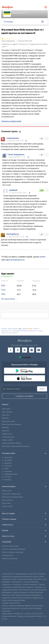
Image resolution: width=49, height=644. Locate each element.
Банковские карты (9, 421)
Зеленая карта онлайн (10, 546)
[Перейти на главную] (7, 7)
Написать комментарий (11, 121)
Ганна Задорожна (8, 41)
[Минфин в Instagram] (32, 350)
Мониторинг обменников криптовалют (16, 446)
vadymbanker (13, 138)
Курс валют (6, 409)
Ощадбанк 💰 (27, 329)
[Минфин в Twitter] (25, 350)
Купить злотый (7, 506)
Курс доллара (7, 412)
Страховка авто (8, 555)
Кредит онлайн (7, 440)
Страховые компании (10, 559)
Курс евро (6, 415)
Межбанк (5, 428)
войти (43, 257)
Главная (4, 329)
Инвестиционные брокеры (11, 424)
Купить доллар (7, 500)
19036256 (13, 190)
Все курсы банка (8, 299)
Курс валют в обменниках (11, 494)
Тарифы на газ (7, 434)
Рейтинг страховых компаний (13, 552)
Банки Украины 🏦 (14, 329)
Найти (42, 389)
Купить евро (6, 503)
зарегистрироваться (15, 260)
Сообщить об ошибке (24, 396)
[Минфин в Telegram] (18, 350)
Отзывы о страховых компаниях (14, 549)
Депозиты (6, 431)
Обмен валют (7, 491)
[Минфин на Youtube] (39, 350)
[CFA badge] (8, 568)
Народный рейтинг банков (11, 443)
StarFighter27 (13, 234)
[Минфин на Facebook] (10, 350)
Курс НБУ (5, 418)
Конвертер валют (8, 437)
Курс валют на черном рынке (12, 497)
